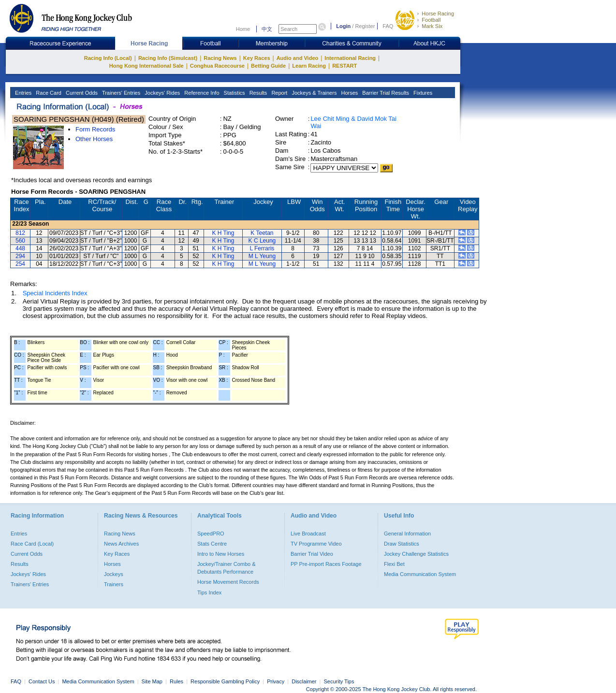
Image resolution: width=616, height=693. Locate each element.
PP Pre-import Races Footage (326, 564)
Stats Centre (212, 544)
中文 (267, 29)
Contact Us (42, 681)
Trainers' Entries (120, 93)
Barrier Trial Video (312, 554)
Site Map (152, 681)
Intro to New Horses (221, 554)
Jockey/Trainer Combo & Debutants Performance (227, 568)
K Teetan (262, 233)
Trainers (114, 584)
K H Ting (223, 233)
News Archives (121, 544)
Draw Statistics (402, 544)
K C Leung (262, 241)
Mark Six (432, 26)
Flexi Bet (394, 564)
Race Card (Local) (32, 544)
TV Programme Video (316, 544)
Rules (177, 681)
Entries (22, 93)
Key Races (257, 58)
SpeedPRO (211, 534)
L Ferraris (262, 248)
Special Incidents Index (55, 293)
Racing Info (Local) (108, 58)
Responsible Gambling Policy (225, 681)
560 (20, 241)
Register (365, 26)
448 (20, 248)
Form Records (95, 129)
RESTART (345, 66)
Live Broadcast (308, 534)
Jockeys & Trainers (313, 93)
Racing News (220, 58)
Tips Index (209, 592)
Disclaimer (304, 681)
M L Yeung (262, 256)
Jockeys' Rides (161, 93)
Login (343, 26)
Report (279, 93)
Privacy (276, 681)
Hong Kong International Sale (147, 66)
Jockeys (114, 574)
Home (243, 29)
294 (20, 256)
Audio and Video (298, 58)
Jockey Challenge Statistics (416, 554)
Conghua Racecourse (217, 66)
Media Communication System (420, 574)
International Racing (350, 58)
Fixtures (422, 93)
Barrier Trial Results (385, 93)
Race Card (48, 93)
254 (20, 264)
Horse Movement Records (228, 582)
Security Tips (339, 681)
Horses (349, 93)
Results (258, 93)
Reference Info (201, 93)
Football (431, 20)
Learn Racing (309, 66)
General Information (407, 534)
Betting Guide (268, 66)
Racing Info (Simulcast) (168, 58)
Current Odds (81, 93)
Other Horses (94, 139)
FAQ (388, 26)
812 (20, 233)
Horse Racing (438, 14)
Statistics (234, 93)
